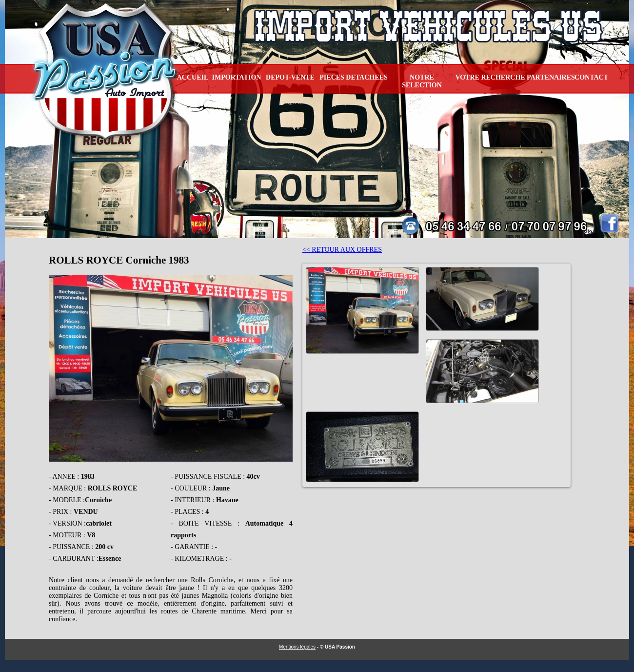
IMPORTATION (237, 77)
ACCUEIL (193, 77)
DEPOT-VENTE (290, 77)
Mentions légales (297, 647)
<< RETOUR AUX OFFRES (342, 250)
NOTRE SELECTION (422, 81)
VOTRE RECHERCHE (490, 77)
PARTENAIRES (551, 77)
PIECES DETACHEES (353, 77)
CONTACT (591, 77)
